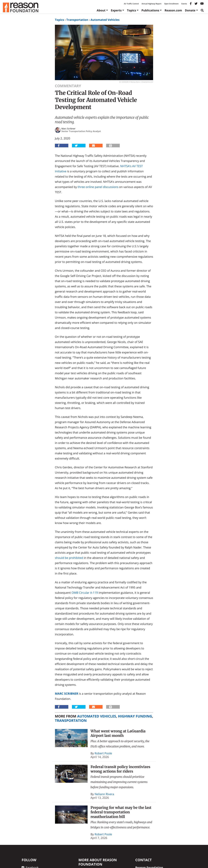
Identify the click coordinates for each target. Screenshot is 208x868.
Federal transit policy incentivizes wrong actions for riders (120, 769)
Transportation (77, 20)
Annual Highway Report (151, 4)
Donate (190, 10)
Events (184, 4)
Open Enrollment (171, 4)
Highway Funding (135, 716)
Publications (150, 10)
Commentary (68, 86)
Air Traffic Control (131, 4)
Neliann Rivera (104, 794)
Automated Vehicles (105, 20)
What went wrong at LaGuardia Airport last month (118, 733)
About (101, 10)
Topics (132, 10)
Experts (116, 10)
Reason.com (173, 10)
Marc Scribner (67, 694)
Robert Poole (103, 753)
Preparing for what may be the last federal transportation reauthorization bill (121, 812)
